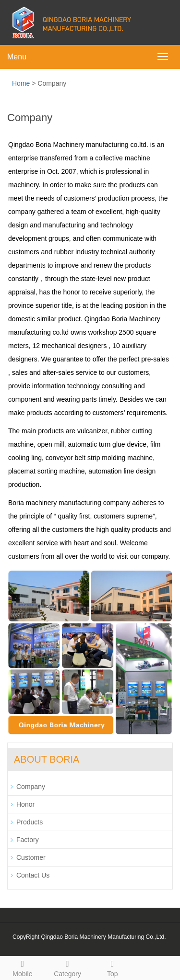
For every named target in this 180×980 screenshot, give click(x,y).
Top (113, 967)
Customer (31, 857)
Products (30, 822)
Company (31, 787)
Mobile (23, 967)
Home (21, 83)
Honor (25, 804)
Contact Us (33, 875)
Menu (17, 57)
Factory (28, 840)
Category (68, 967)
